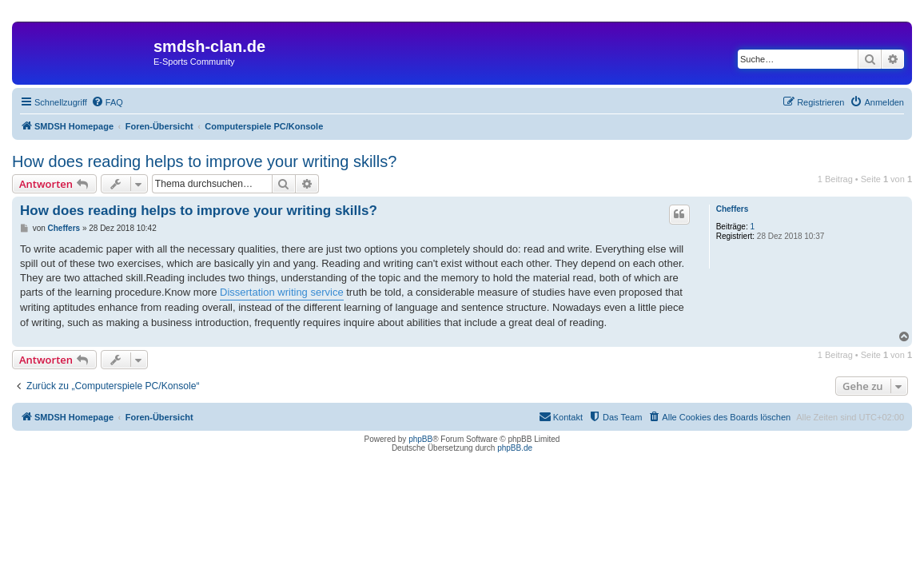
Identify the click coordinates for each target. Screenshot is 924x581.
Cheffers (733, 209)
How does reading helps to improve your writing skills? (204, 161)
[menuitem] (107, 102)
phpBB (420, 439)
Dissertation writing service (282, 292)
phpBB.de (515, 448)
